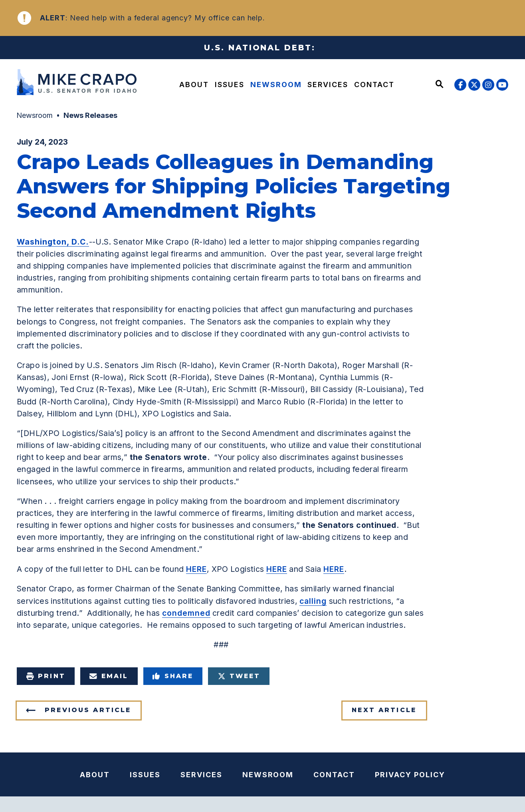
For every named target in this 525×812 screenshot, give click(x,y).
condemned (186, 613)
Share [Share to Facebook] (173, 676)
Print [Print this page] (46, 676)
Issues (230, 85)
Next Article (384, 710)
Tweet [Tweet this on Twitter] (239, 676)
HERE (196, 569)
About (194, 85)
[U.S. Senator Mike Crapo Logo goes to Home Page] (76, 83)
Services (328, 85)
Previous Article (88, 710)
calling (313, 601)
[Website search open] (440, 85)
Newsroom (276, 85)
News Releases (90, 115)
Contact (374, 85)
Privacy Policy (410, 775)
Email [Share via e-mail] (109, 676)
